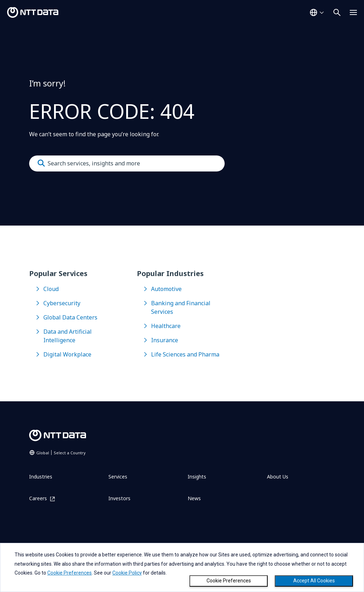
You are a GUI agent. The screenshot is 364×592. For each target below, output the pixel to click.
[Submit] (41, 163)
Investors (119, 498)
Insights (197, 477)
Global (61, 453)
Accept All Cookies (314, 581)
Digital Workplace (67, 354)
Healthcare (166, 326)
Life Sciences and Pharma (185, 354)
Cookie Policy (127, 573)
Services (118, 477)
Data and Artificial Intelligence (68, 336)
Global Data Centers (70, 317)
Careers (38, 499)
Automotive (166, 289)
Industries (41, 477)
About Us (278, 477)
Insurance (165, 340)
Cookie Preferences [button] (69, 573)
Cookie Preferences (229, 581)
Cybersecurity (62, 303)
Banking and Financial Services (181, 307)
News (194, 498)
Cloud (51, 289)
